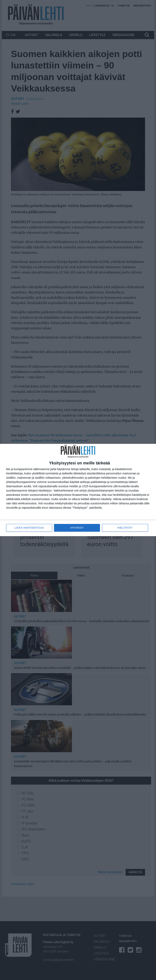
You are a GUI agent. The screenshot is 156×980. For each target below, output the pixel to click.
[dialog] (78, 490)
